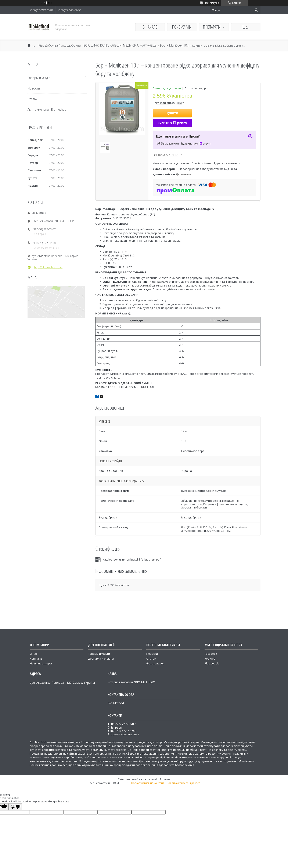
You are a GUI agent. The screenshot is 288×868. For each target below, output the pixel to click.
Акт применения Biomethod (47, 110)
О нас (34, 654)
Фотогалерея (155, 663)
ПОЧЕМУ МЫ (182, 27)
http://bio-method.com (48, 267)
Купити (172, 113)
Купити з (172, 123)
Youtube (210, 659)
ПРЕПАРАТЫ (212, 27)
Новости (34, 88)
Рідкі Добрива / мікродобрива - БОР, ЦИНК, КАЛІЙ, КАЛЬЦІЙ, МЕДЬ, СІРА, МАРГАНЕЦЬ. (98, 45)
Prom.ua (165, 779)
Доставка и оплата (101, 659)
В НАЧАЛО (150, 27)
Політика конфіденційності (183, 783)
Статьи (33, 99)
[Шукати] (256, 10)
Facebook (211, 654)
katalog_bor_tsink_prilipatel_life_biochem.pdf (132, 559)
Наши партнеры (41, 663)
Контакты (37, 659)
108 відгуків (212, 3)
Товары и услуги (39, 78)
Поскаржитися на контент (148, 783)
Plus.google (212, 663)
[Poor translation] (15, 807)
